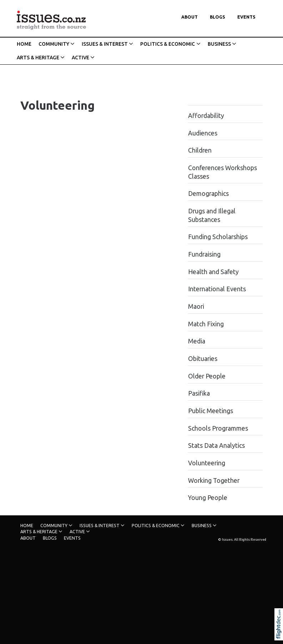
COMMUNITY (54, 44)
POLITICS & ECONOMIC (168, 44)
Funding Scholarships (218, 237)
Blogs (218, 17)
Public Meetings (211, 411)
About (189, 17)
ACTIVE (80, 58)
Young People (208, 498)
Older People (207, 376)
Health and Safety (213, 272)
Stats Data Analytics (216, 445)
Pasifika (199, 393)
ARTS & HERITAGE (38, 58)
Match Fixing (206, 324)
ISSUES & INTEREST (105, 44)
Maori (196, 306)
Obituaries (203, 359)
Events (246, 17)
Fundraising (204, 254)
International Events (217, 289)
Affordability (206, 116)
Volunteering (207, 463)
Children (200, 150)
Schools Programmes (218, 428)
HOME (24, 44)
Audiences (203, 133)
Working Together (214, 480)
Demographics (208, 194)
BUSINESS (219, 44)
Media (197, 341)
